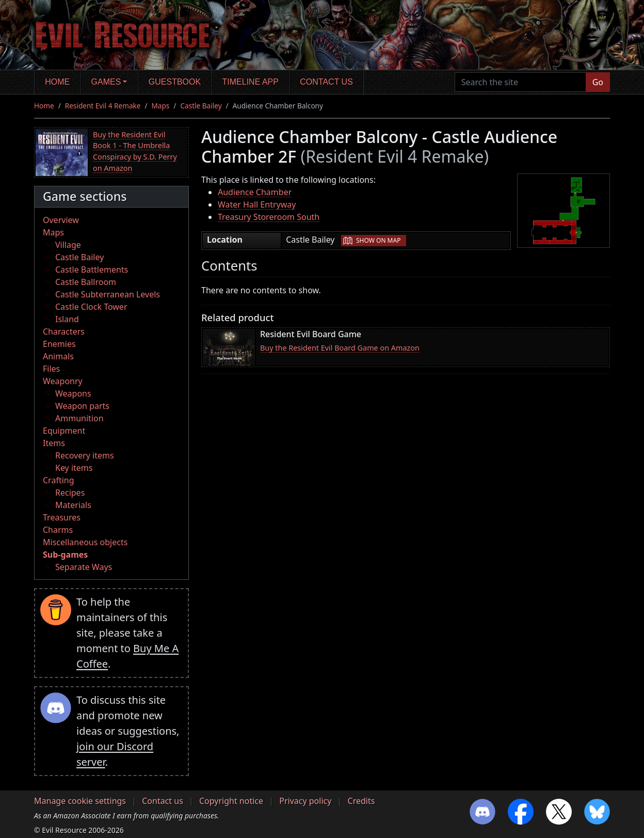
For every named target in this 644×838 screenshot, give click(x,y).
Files (51, 369)
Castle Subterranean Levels (108, 294)
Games (106, 82)
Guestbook (175, 82)
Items (54, 443)
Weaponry (63, 381)
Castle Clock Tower (91, 307)
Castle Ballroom (86, 282)
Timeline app (251, 82)
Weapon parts (82, 406)
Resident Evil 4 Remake (103, 106)
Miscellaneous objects (85, 542)
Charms (58, 530)
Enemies (59, 344)
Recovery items (85, 455)
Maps (161, 106)
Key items (74, 468)
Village (68, 245)
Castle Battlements (92, 270)
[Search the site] (520, 82)
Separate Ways (84, 567)
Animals (58, 356)
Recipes (70, 493)
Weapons (73, 393)
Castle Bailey (201, 106)
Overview (61, 220)
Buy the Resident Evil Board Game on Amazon (340, 348)
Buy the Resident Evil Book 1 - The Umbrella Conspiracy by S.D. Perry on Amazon (135, 151)
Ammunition (79, 418)
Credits (361, 801)
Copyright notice (231, 801)
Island (67, 319)
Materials (73, 505)
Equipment (64, 431)
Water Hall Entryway (257, 204)
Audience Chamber (255, 192)
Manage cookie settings (80, 801)
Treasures (62, 517)
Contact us (326, 82)
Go (598, 82)
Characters (64, 331)
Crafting (59, 480)
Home (57, 82)
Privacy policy (305, 801)
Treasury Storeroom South (269, 217)
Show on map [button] (378, 240)
